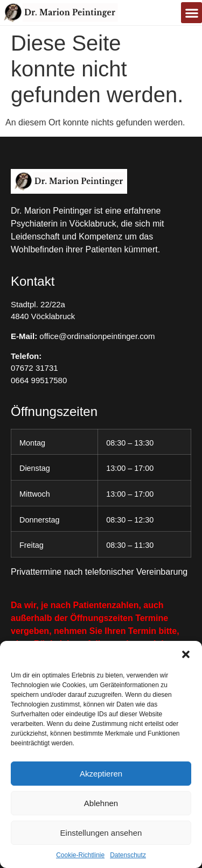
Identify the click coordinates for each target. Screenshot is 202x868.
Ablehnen (101, 803)
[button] (186, 654)
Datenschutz (128, 855)
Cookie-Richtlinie (80, 855)
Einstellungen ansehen (101, 833)
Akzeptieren (101, 774)
